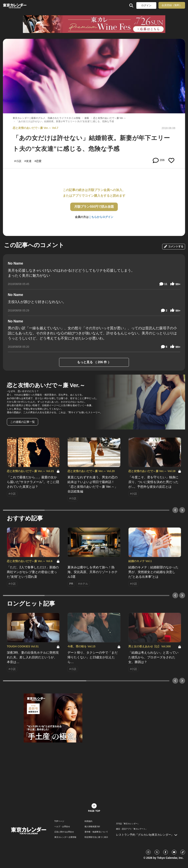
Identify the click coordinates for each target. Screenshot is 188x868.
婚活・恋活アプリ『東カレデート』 (132, 829)
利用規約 (88, 821)
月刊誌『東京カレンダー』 (128, 824)
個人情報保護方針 (92, 827)
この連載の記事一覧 (22, 422)
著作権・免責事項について (96, 832)
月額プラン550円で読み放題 (94, 207)
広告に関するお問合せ (64, 832)
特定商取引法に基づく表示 (96, 837)
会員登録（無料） (172, 5)
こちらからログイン (101, 217)
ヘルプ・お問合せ (62, 827)
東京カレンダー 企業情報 (65, 837)
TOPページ (59, 821)
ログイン (146, 5)
